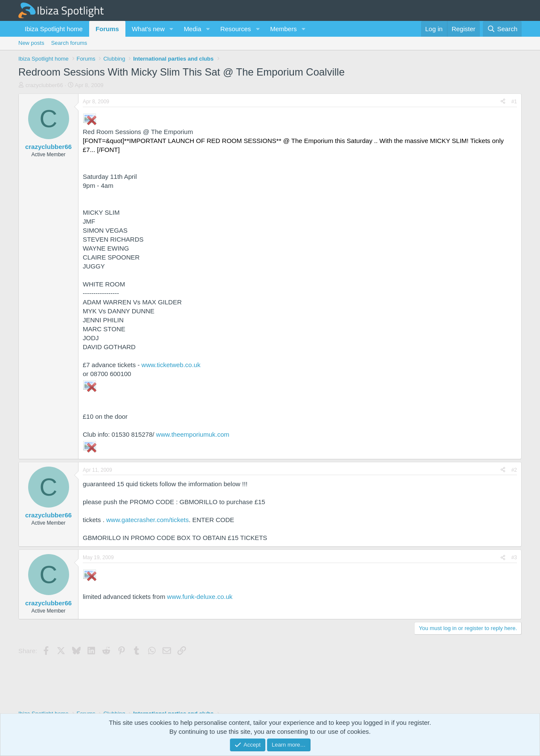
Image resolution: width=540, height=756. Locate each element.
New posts (31, 43)
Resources (236, 29)
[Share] (503, 102)
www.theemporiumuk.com (193, 434)
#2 (514, 470)
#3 (514, 558)
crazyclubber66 (44, 85)
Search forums (69, 43)
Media (193, 29)
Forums (107, 29)
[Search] (502, 29)
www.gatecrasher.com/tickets (147, 520)
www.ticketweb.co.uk (171, 365)
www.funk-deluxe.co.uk (200, 597)
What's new (148, 29)
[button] (171, 29)
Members (283, 29)
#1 (514, 102)
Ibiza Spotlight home (54, 29)
